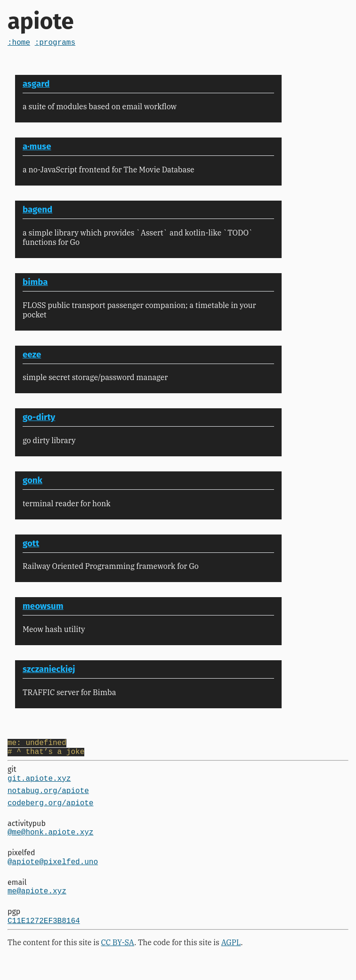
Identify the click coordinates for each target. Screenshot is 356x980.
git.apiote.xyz (39, 785)
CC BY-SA (118, 960)
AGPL (231, 960)
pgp (14, 927)
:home (19, 44)
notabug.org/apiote (48, 799)
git (12, 774)
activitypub (27, 834)
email (17, 896)
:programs (55, 44)
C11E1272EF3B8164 (44, 938)
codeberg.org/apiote (50, 813)
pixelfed (21, 865)
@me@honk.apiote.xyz (50, 844)
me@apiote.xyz (37, 907)
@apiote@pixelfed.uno (53, 875)
